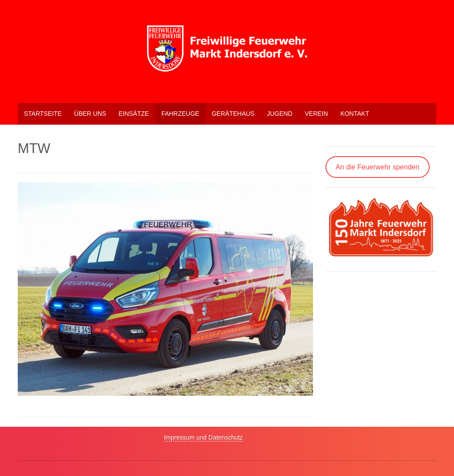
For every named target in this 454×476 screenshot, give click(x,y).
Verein (317, 114)
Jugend (280, 114)
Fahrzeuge (180, 114)
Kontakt (355, 114)
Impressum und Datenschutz (204, 437)
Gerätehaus (233, 114)
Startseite (43, 114)
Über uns (90, 114)
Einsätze (133, 114)
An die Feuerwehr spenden (378, 167)
